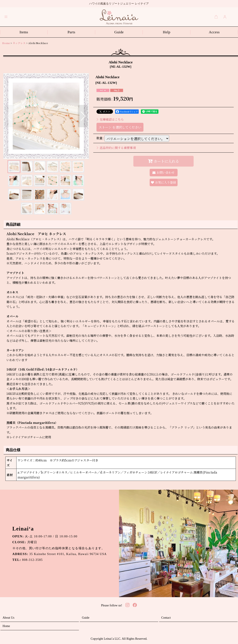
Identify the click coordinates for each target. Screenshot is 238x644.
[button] (6, 17)
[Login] (225, 17)
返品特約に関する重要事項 (116, 148)
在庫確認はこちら (110, 119)
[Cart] (216, 17)
